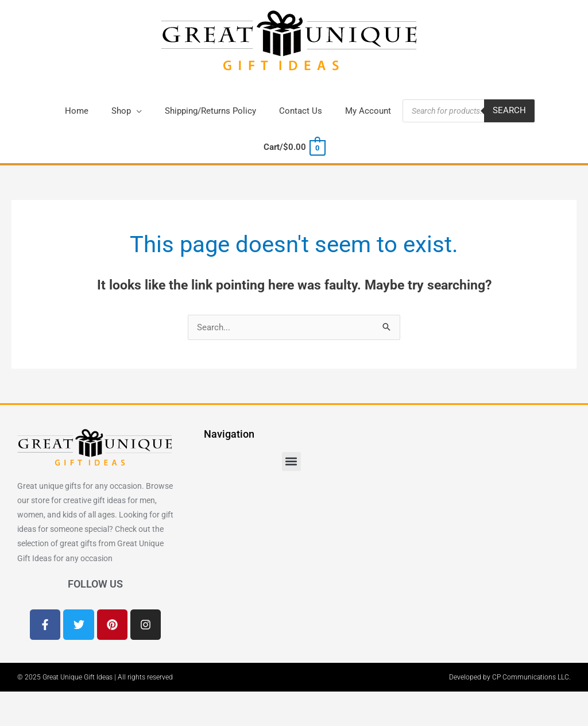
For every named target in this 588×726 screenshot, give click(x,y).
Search (509, 111)
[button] (127, 111)
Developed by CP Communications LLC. (510, 677)
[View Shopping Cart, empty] (294, 148)
